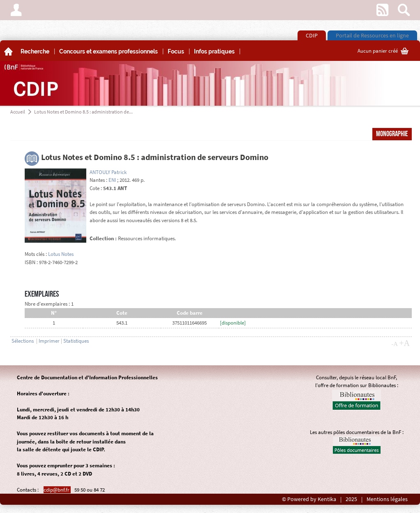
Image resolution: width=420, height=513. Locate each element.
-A (395, 344)
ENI (112, 180)
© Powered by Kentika (309, 499)
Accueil (18, 112)
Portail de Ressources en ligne (372, 35)
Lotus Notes (61, 254)
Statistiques (76, 341)
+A (404, 343)
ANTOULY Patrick (108, 172)
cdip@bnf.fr (57, 490)
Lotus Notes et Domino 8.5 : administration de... (83, 112)
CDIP (312, 35)
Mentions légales (387, 499)
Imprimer (49, 341)
